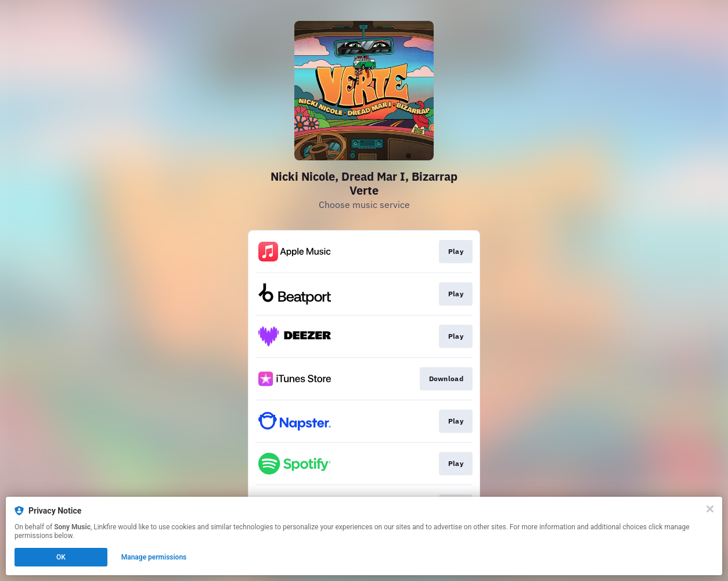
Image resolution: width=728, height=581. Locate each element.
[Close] (710, 509)
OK (61, 557)
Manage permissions (154, 557)
